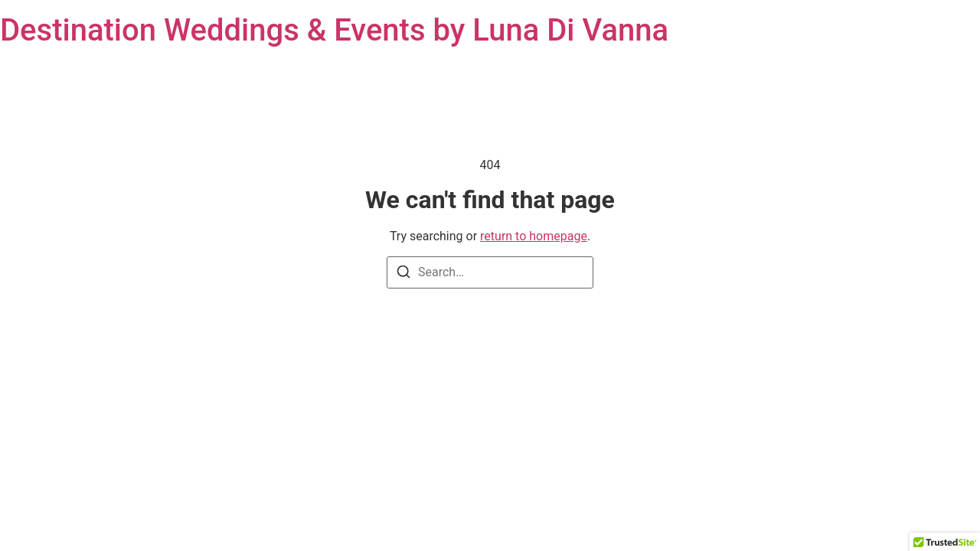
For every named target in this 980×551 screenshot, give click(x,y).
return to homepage (534, 236)
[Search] (403, 274)
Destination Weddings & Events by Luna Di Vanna (334, 30)
